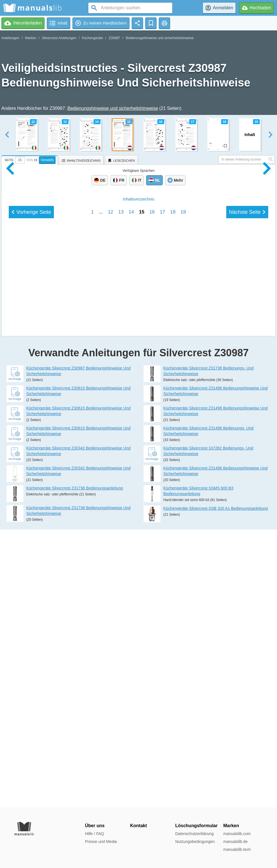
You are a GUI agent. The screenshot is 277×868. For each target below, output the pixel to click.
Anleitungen (10, 38)
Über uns (95, 826)
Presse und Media (101, 842)
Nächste (247, 578)
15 (142, 577)
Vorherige (31, 578)
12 (110, 577)
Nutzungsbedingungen (195, 842)
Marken (30, 38)
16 (152, 577)
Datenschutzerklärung (194, 834)
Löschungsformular (196, 826)
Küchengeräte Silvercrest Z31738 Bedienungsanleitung (74, 766)
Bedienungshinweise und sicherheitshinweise (160, 38)
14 (131, 577)
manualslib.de (235, 842)
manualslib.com (237, 834)
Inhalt (138, 565)
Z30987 (114, 38)
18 (173, 577)
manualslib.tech (237, 849)
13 (121, 577)
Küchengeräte (93, 38)
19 (183, 577)
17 (162, 577)
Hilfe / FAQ (94, 834)
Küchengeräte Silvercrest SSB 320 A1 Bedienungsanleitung (216, 786)
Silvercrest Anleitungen (59, 38)
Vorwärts (47, 160)
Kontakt (138, 826)
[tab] (30, 159)
